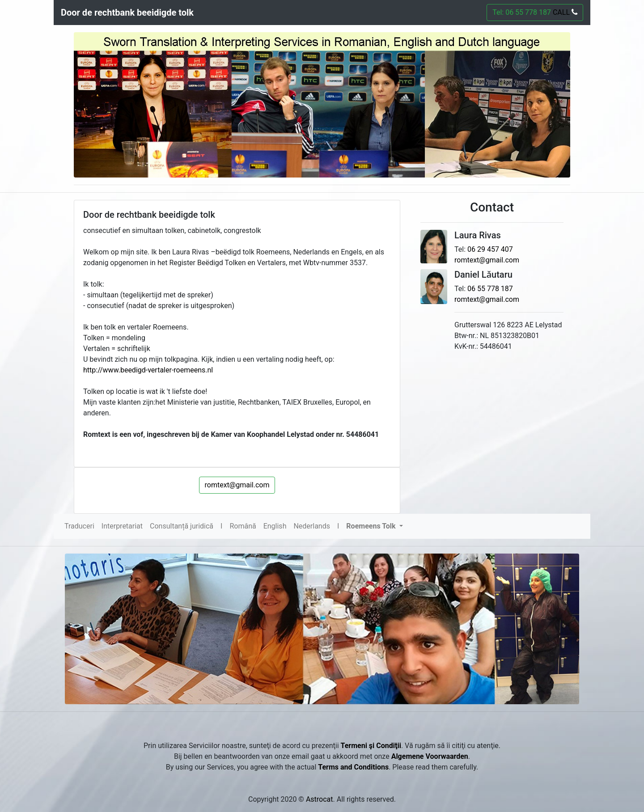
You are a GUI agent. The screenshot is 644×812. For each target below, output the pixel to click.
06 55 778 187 (490, 289)
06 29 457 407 (490, 249)
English (275, 526)
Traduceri (79, 526)
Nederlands (312, 526)
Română (243, 526)
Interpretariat (122, 526)
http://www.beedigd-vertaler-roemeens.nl (148, 370)
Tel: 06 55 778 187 (535, 12)
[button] (374, 526)
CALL (564, 12)
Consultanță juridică (182, 526)
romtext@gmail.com (237, 485)
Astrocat (320, 799)
